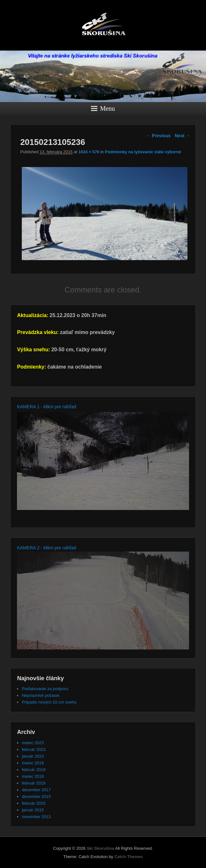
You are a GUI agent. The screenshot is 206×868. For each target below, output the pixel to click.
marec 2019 (33, 763)
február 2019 (34, 770)
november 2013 (36, 817)
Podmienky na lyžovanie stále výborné (143, 152)
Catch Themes (129, 857)
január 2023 (33, 756)
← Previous (158, 136)
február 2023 (34, 749)
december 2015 (36, 796)
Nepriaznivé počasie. (41, 695)
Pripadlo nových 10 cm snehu (49, 702)
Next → (182, 136)
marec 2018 (33, 776)
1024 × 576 (89, 152)
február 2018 (34, 783)
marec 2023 (33, 743)
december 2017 (36, 790)
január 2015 (33, 810)
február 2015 (34, 803)
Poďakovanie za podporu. (45, 689)
